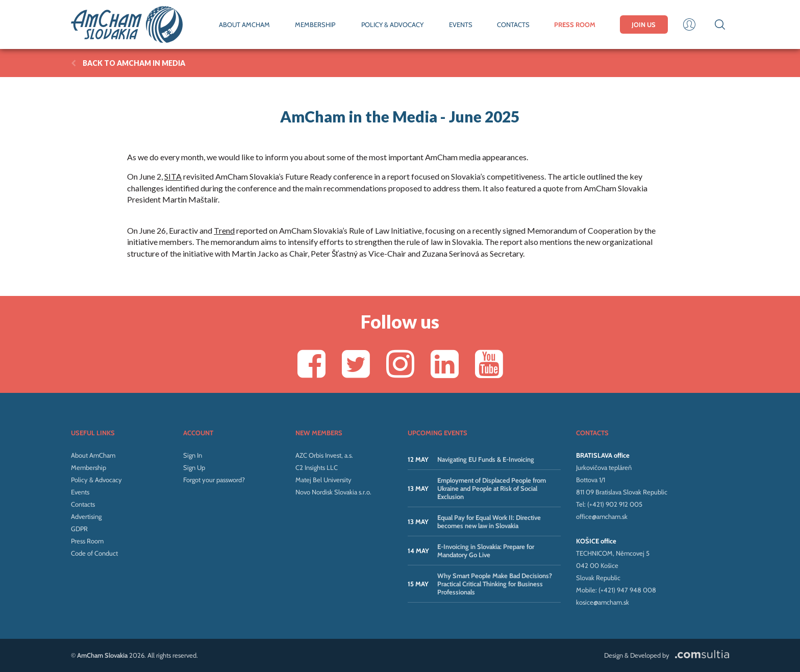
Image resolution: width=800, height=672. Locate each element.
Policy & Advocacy (96, 480)
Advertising (86, 516)
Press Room (87, 541)
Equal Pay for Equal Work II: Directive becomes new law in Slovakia (489, 521)
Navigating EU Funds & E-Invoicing (486, 459)
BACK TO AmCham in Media (128, 63)
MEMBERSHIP (315, 24)
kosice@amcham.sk (603, 602)
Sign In (193, 455)
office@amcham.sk (602, 516)
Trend (224, 230)
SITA (173, 176)
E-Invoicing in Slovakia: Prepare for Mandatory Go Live (486, 551)
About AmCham (93, 455)
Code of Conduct (94, 553)
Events (80, 492)
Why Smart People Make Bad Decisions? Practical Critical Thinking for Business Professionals (495, 584)
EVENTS (461, 24)
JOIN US (644, 24)
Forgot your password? (214, 480)
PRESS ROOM (575, 24)
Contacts (83, 504)
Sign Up (194, 467)
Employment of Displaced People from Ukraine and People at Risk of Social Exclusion (492, 488)
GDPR (79, 529)
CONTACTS (513, 24)
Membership (89, 467)
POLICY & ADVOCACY (392, 24)
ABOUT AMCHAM (244, 24)
